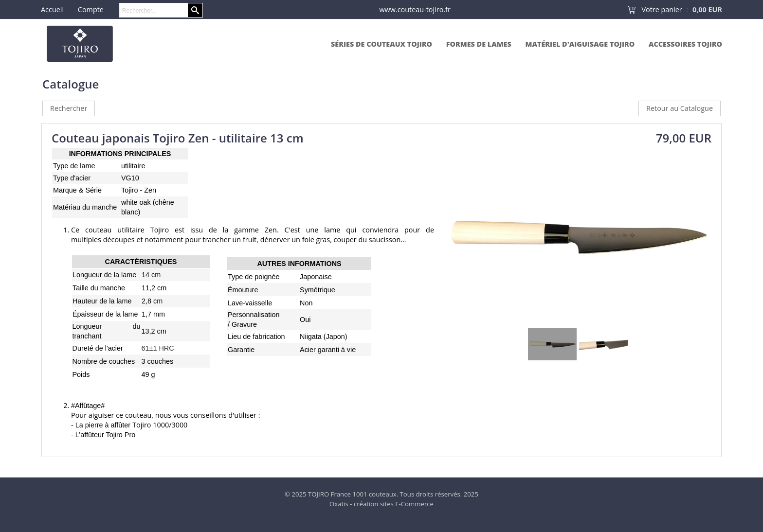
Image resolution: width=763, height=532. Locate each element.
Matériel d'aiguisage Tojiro (580, 44)
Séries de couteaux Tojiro (381, 44)
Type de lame (74, 166)
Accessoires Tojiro (685, 44)
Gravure (244, 324)
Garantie (241, 350)
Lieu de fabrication (256, 337)
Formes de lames (479, 44)
